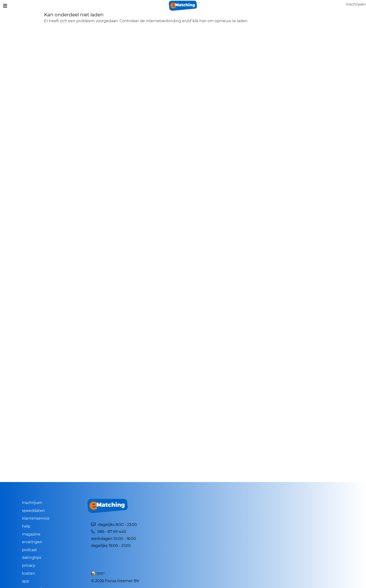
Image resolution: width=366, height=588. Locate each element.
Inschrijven (32, 503)
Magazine (31, 534)
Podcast (30, 550)
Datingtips (32, 558)
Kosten (28, 573)
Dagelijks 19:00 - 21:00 (111, 546)
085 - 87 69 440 (109, 532)
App (26, 581)
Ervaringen (32, 542)
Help (26, 526)
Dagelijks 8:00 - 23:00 (114, 525)
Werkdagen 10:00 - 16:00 (114, 539)
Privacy (29, 565)
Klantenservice (36, 518)
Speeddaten (33, 511)
